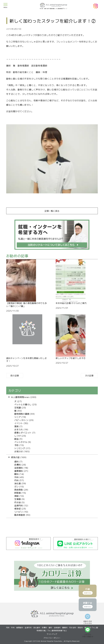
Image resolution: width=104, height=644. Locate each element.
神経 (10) (19, 496)
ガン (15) (19, 486)
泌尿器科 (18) (21, 468)
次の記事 (89, 375)
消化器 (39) (20, 483)
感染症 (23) (20, 508)
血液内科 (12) (21, 505)
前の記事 (15, 375)
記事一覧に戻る (52, 211)
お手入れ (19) (21, 429)
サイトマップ (52, 634)
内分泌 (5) (19, 502)
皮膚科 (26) (20, 465)
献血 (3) (18, 439)
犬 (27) (18, 401)
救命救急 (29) (21, 490)
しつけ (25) (20, 436)
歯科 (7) (18, 461)
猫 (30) (18, 411)
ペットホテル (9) (23, 442)
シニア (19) (20, 417)
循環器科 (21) (21, 471)
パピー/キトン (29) (24, 420)
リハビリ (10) (21, 512)
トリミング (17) (22, 448)
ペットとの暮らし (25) (26, 404)
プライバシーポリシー (52, 638)
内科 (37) (19, 480)
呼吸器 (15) (20, 493)
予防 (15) (19, 445)
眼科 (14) (19, 474)
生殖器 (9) (19, 499)
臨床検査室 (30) (22, 515)
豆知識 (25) (20, 407)
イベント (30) (21, 423)
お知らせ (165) (22, 451)
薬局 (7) (18, 426)
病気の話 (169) (19, 457)
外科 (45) (19, 477)
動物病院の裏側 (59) (25, 414)
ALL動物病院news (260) (24, 397)
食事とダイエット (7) (25, 433)
